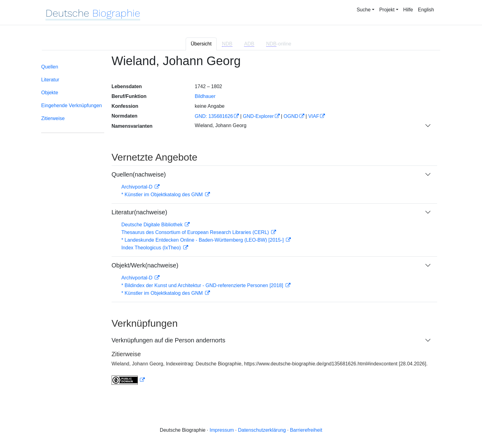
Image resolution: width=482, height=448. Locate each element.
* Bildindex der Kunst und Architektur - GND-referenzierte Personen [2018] (203, 285)
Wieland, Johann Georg (220, 125)
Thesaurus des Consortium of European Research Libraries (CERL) (196, 232)
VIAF (314, 116)
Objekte (50, 93)
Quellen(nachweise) (139, 174)
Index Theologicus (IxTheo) (152, 248)
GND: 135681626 (214, 116)
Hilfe (408, 10)
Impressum (222, 430)
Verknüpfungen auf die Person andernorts (168, 340)
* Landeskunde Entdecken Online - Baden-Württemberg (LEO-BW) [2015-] (203, 240)
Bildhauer (205, 96)
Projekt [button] (387, 10)
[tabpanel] (241, 223)
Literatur (50, 80)
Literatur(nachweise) (139, 212)
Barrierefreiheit (306, 430)
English (426, 10)
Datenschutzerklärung (262, 430)
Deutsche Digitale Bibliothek (153, 225)
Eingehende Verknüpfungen (72, 105)
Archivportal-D (138, 187)
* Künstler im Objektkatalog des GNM (163, 195)
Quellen (50, 67)
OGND (291, 116)
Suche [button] (363, 10)
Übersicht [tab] (201, 44)
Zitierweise (53, 118)
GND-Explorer (258, 116)
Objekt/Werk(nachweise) (145, 265)
